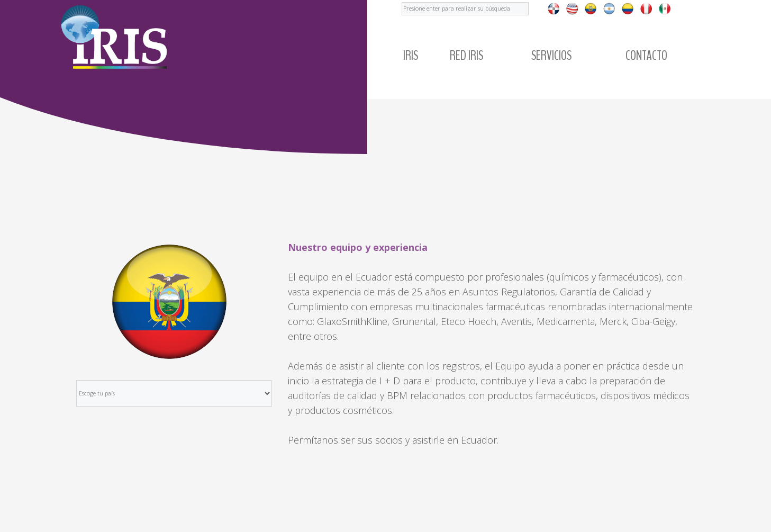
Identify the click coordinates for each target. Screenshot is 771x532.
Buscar (402, 0)
